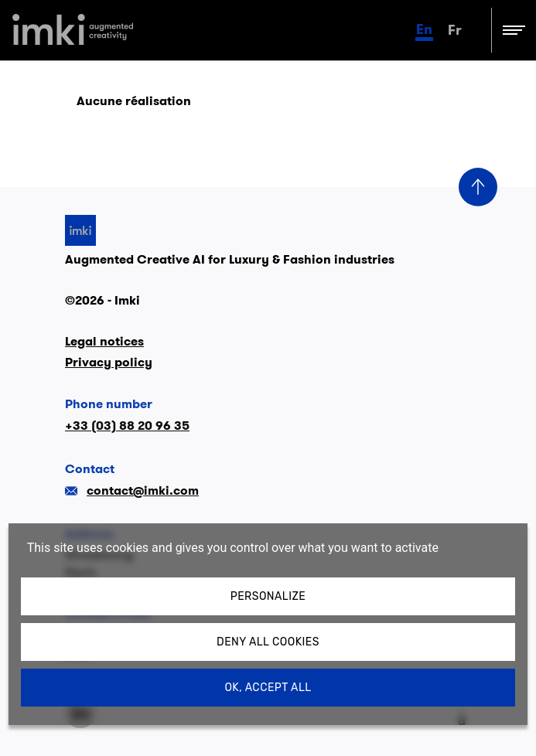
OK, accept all (268, 688)
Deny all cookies (268, 642)
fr (455, 30)
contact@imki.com (132, 490)
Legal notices (104, 341)
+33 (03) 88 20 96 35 (127, 426)
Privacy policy (109, 362)
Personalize (268, 596)
